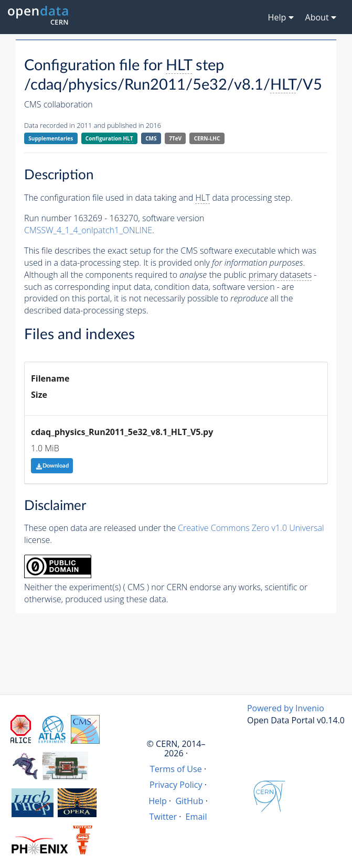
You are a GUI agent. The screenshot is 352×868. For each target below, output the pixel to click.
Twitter (163, 817)
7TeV (175, 138)
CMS (151, 138)
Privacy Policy (176, 785)
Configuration (109, 139)
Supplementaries (51, 138)
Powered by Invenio (286, 708)
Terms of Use (176, 769)
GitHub (189, 801)
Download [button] (52, 466)
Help (158, 801)
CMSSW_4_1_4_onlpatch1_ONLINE (88, 230)
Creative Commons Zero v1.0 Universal (251, 528)
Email (196, 817)
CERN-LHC (207, 138)
